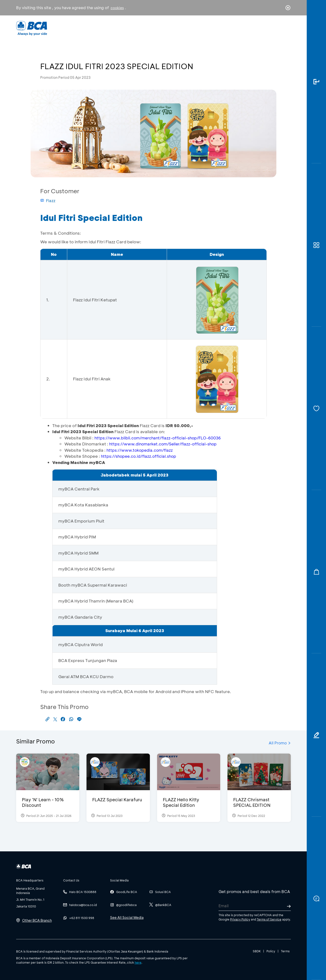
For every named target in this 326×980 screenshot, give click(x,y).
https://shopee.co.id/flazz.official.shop (139, 456)
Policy (271, 951)
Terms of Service (269, 919)
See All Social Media (127, 917)
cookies (117, 8)
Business (147, 28)
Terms (285, 951)
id (278, 28)
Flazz (48, 201)
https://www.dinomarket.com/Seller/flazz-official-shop (163, 444)
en (286, 28)
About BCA (181, 28)
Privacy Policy (240, 919)
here (138, 962)
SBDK (257, 951)
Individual (115, 28)
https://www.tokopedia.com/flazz (140, 450)
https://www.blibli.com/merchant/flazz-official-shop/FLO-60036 (158, 438)
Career (213, 28)
